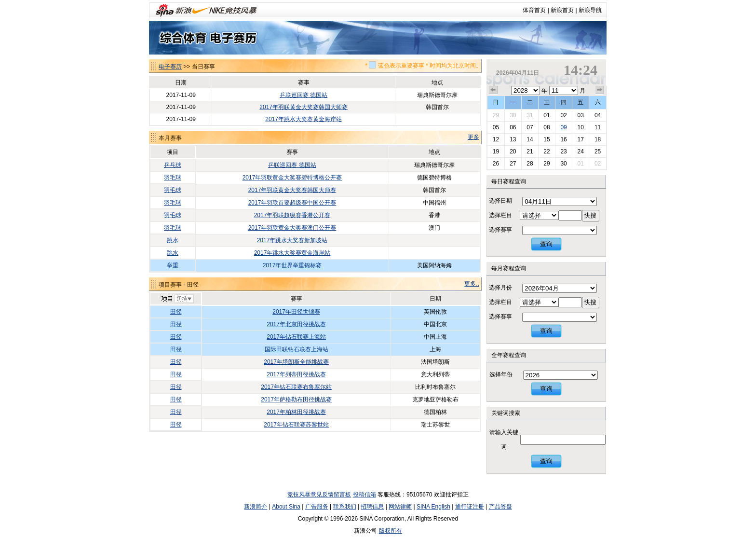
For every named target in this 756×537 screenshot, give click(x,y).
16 (563, 139)
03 (580, 115)
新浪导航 (590, 10)
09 (563, 127)
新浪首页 (562, 10)
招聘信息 (372, 507)
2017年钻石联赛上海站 (296, 337)
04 (598, 115)
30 (513, 115)
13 (513, 139)
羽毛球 (173, 178)
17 (580, 139)
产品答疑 (500, 507)
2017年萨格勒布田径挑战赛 (296, 399)
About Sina (286, 507)
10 (580, 127)
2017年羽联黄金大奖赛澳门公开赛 (292, 228)
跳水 (173, 240)
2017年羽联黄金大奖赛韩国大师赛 (304, 107)
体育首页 (534, 10)
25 (598, 151)
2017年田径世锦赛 (296, 312)
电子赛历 (170, 67)
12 (496, 139)
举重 (173, 265)
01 (547, 115)
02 (563, 115)
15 (547, 139)
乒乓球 (173, 165)
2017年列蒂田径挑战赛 (296, 374)
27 (513, 164)
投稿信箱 (364, 495)
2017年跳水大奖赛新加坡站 (292, 240)
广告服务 (317, 507)
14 (530, 139)
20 (513, 151)
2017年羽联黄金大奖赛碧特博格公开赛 (292, 178)
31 (530, 115)
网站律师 (400, 507)
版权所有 (391, 531)
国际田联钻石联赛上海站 (297, 349)
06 (513, 127)
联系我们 (345, 507)
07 (530, 127)
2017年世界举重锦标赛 (292, 265)
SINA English (433, 507)
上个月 (493, 90)
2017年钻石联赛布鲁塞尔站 (296, 387)
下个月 (600, 90)
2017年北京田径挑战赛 (296, 324)
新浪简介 (256, 507)
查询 (546, 244)
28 (530, 164)
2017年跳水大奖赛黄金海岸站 (304, 119)
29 (496, 115)
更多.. (472, 284)
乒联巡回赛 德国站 (304, 95)
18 (598, 139)
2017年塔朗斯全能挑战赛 (296, 362)
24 (580, 151)
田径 (176, 312)
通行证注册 (470, 507)
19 (496, 151)
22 (547, 151)
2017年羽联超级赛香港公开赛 (292, 215)
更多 (473, 137)
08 (547, 127)
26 (496, 164)
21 (530, 151)
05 (496, 127)
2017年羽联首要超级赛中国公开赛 (292, 203)
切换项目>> (177, 299)
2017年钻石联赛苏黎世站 (296, 425)
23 (563, 151)
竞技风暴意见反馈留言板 (319, 495)
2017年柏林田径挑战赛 (296, 412)
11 (598, 127)
